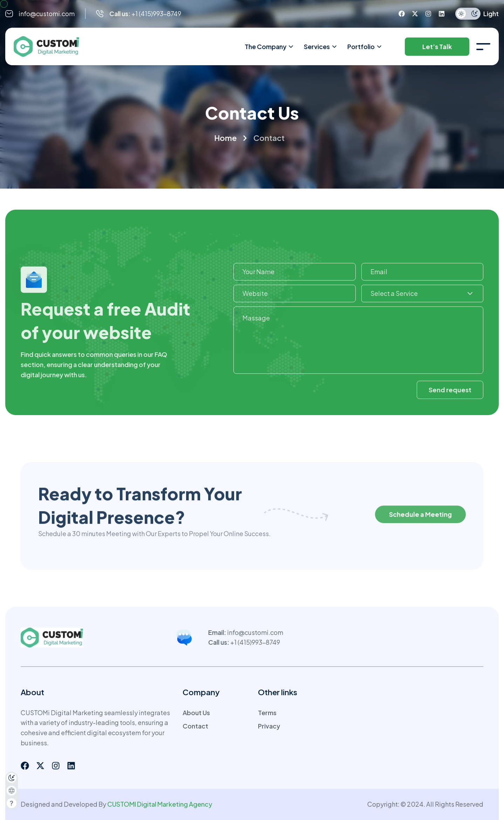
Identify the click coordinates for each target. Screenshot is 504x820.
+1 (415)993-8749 (255, 642)
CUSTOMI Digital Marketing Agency (160, 804)
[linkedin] (442, 14)
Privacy (269, 726)
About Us (196, 713)
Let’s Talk (437, 46)
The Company (269, 47)
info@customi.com (47, 13)
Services (321, 47)
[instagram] (428, 14)
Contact (195, 726)
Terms (267, 713)
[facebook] (402, 14)
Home (225, 138)
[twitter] (415, 14)
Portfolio (365, 47)
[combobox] (422, 302)
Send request (450, 398)
